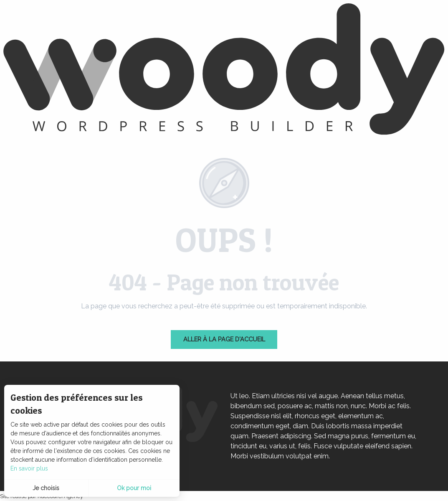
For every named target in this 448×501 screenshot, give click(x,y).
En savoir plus (29, 468)
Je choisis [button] (46, 488)
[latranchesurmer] (224, 71)
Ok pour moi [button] (134, 488)
